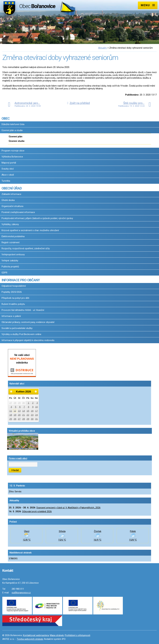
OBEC (6, 118)
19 (15, 415)
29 (19, 403)
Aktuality (102, 48)
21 (24, 415)
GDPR (4, 273)
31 (37, 419)
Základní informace (11, 194)
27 (11, 403)
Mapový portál (9, 163)
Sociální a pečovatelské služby (17, 328)
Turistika (6, 181)
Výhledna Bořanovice (12, 157)
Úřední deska (8, 200)
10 (37, 407)
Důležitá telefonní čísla (13, 124)
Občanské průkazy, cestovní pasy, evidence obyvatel (28, 322)
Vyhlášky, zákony (10, 224)
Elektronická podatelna (13, 236)
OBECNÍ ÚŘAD (12, 188)
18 (11, 415)
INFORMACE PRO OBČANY (21, 280)
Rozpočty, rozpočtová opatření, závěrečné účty (26, 248)
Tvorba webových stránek (30, 639)
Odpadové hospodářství (14, 286)
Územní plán (16, 137)
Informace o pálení (11, 316)
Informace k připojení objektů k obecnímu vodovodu (28, 340)
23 (32, 415)
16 (32, 411)
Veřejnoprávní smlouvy (13, 255)
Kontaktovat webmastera (36, 635)
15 (28, 411)
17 (37, 411)
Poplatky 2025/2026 (12, 292)
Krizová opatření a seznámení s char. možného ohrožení (30, 230)
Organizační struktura (12, 206)
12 (15, 411)
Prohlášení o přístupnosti (77, 635)
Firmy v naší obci (18, 458)
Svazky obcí (8, 169)
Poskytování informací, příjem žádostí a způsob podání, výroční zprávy (37, 218)
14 (24, 411)
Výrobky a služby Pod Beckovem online (21, 334)
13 (19, 411)
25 (11, 419)
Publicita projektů (10, 267)
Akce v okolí (8, 175)
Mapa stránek (57, 635)
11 (11, 411)
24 (37, 415)
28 (15, 403)
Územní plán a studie (12, 130)
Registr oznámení (10, 242)
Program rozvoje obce (13, 151)
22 (28, 415)
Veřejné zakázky (10, 261)
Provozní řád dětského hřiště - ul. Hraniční (23, 310)
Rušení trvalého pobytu (13, 304)
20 (19, 415)
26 (15, 419)
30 (24, 403)
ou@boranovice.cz (21, 593)
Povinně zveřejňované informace (18, 212)
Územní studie (17, 141)
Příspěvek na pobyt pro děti (15, 298)
